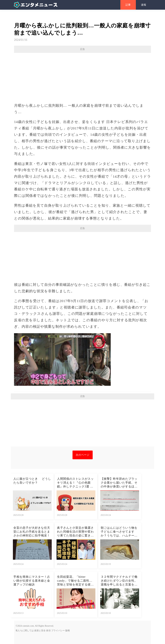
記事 (128, 5)
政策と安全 (40, 631)
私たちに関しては (25, 631)
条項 (48, 631)
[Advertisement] (82, 76)
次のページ (83, 455)
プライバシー (58, 631)
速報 (144, 5)
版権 (68, 631)
